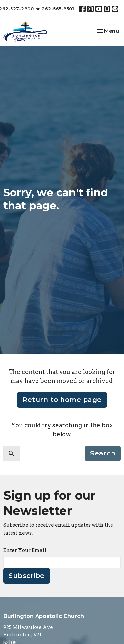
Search (103, 453)
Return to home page (62, 400)
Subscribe (27, 576)
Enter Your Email (25, 550)
